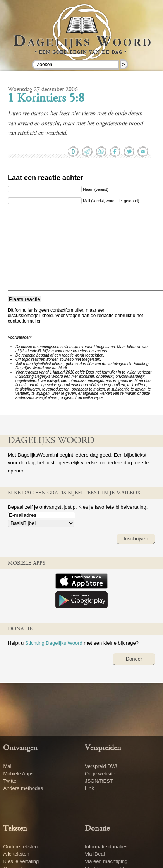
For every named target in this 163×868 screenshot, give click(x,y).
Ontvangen (20, 748)
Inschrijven (136, 539)
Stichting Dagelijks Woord (54, 643)
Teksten (15, 829)
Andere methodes (23, 788)
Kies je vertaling (21, 861)
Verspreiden (103, 748)
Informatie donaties (106, 847)
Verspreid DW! (101, 766)
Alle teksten (16, 854)
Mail (8, 766)
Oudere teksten (20, 847)
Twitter (10, 781)
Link (89, 788)
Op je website (100, 774)
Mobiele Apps (18, 774)
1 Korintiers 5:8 (46, 99)
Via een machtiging (106, 861)
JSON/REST (99, 781)
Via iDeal (95, 854)
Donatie (97, 829)
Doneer (134, 659)
